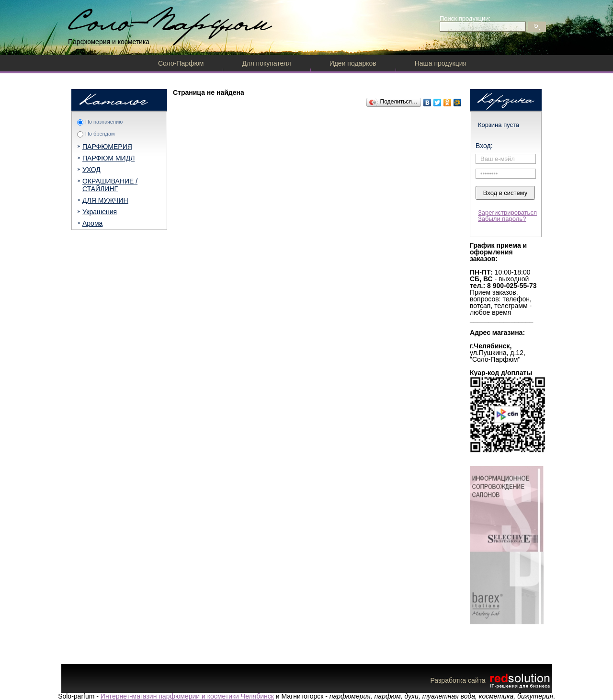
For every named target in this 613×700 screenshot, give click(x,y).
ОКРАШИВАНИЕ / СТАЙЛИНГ (110, 185)
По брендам (100, 134)
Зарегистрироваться (507, 212)
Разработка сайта (491, 680)
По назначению (104, 122)
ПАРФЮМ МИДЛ (108, 158)
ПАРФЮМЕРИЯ (107, 147)
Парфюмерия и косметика (109, 42)
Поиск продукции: (465, 18)
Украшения (100, 212)
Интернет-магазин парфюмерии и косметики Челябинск (187, 696)
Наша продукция (441, 63)
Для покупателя (266, 63)
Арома (92, 223)
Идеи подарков (353, 63)
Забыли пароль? (502, 219)
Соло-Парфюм (181, 63)
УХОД (91, 170)
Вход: (484, 146)
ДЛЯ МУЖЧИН (105, 200)
